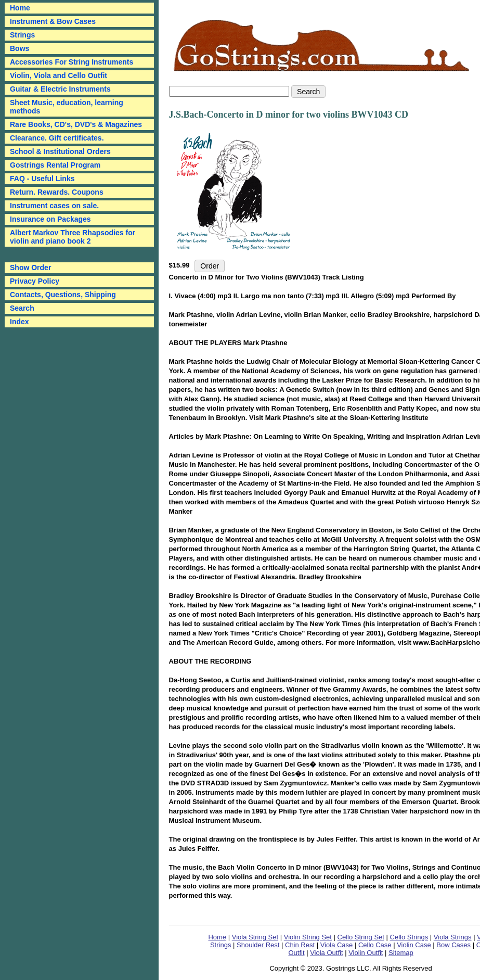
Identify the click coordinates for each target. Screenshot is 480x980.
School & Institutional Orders (60, 151)
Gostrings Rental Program (55, 165)
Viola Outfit (326, 953)
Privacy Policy (35, 281)
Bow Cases (453, 945)
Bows (20, 48)
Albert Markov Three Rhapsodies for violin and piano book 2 (73, 237)
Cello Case (375, 945)
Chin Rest (300, 945)
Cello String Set (361, 937)
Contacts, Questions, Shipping (63, 295)
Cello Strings (409, 937)
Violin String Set (308, 937)
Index (20, 322)
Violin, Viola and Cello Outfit (59, 75)
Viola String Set (255, 937)
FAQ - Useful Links (42, 179)
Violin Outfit (366, 953)
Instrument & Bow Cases (53, 21)
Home (217, 937)
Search (22, 308)
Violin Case (414, 945)
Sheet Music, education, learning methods (67, 107)
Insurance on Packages (50, 219)
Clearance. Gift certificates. (57, 138)
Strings (22, 35)
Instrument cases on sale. (54, 206)
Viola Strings (453, 937)
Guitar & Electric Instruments (60, 89)
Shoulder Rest (258, 945)
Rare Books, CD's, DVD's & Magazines (76, 124)
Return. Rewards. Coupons (57, 192)
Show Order (30, 268)
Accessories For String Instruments (72, 62)
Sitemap (401, 953)
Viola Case (335, 945)
